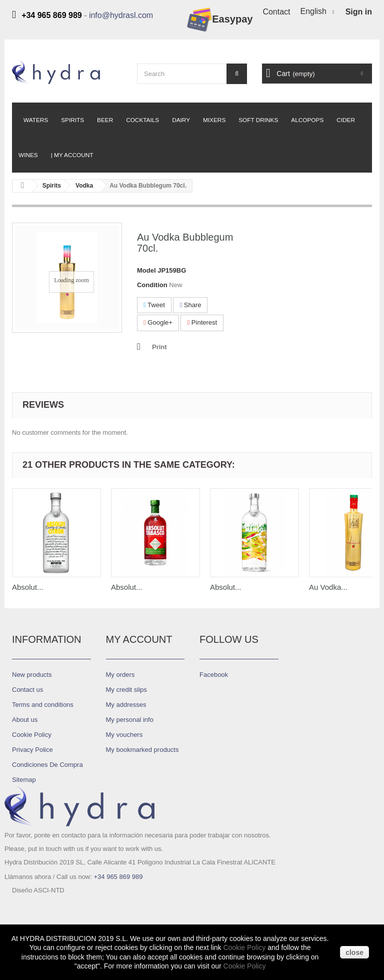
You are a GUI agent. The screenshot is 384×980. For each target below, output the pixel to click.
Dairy (181, 120)
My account (139, 639)
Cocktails (142, 120)
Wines (28, 155)
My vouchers (124, 735)
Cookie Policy (32, 735)
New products (32, 675)
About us (25, 720)
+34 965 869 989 (118, 877)
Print (159, 347)
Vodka (84, 186)
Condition (152, 285)
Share (190, 305)
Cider (346, 120)
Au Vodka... (328, 587)
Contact (276, 12)
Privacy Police (32, 750)
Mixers (214, 120)
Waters (36, 120)
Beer (105, 120)
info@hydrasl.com (121, 15)
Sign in (359, 12)
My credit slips (126, 690)
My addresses (126, 705)
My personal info (130, 720)
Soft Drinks (258, 120)
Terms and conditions (43, 705)
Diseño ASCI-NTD (38, 910)
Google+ (158, 322)
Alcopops (307, 120)
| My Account (72, 155)
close (354, 952)
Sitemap (24, 780)
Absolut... (28, 587)
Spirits (72, 120)
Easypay (220, 20)
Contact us (27, 690)
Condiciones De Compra (47, 765)
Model (146, 270)
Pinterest (202, 322)
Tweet (154, 305)
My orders (120, 675)
